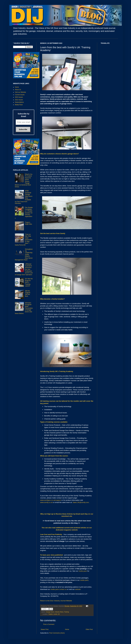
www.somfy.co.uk (46, 502)
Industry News (59, 612)
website (78, 589)
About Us (18, 90)
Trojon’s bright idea (28, 223)
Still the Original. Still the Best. (28, 294)
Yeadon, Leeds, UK (54, 614)
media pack (83, 571)
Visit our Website (20, 92)
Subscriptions (19, 102)
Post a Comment (49, 624)
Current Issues (20, 95)
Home (67, 629)
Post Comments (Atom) (57, 633)
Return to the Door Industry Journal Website (56, 601)
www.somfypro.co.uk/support (51, 500)
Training (66, 612)
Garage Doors (50, 612)
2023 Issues (19, 97)
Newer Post (45, 629)
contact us (63, 589)
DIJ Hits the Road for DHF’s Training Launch (29, 282)
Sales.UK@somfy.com (81, 502)
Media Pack (19, 105)
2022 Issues (19, 100)
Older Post (89, 629)
